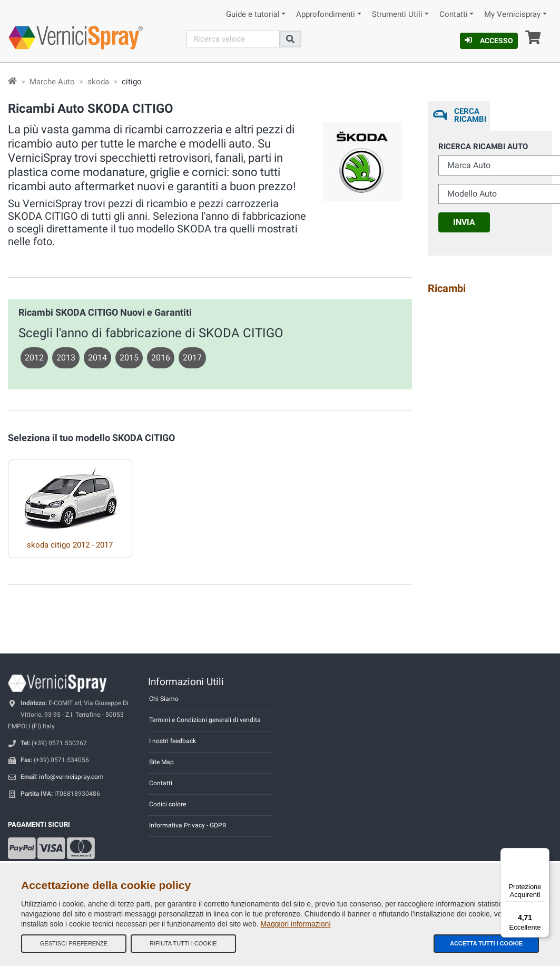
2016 (161, 358)
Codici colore (168, 804)
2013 (66, 358)
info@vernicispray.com (71, 777)
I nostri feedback (173, 741)
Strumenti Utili (397, 14)
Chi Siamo (164, 699)
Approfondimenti (326, 14)
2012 (34, 358)
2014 (97, 358)
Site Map (161, 762)
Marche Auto (52, 82)
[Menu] (543, 854)
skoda (98, 82)
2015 (129, 358)
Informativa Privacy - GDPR (188, 825)
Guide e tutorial (253, 14)
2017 (192, 358)
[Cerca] (233, 39)
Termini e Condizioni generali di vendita (205, 720)
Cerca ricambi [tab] (469, 115)
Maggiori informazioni (295, 924)
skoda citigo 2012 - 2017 (70, 545)
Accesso (489, 41)
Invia (464, 222)
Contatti (454, 14)
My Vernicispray (512, 14)
